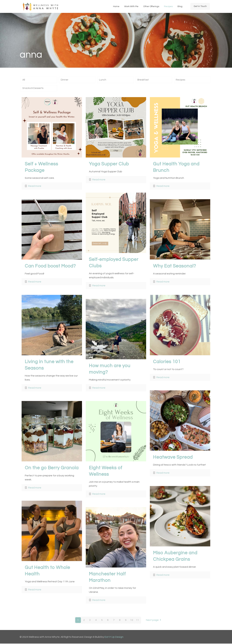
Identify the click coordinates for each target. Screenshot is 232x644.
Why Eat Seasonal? (174, 266)
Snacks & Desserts (33, 88)
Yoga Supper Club (109, 164)
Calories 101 (167, 362)
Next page (154, 620)
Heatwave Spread (173, 458)
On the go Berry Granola (52, 468)
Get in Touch (200, 6)
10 (132, 620)
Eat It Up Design (114, 637)
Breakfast (143, 80)
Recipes (181, 80)
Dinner (65, 80)
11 (138, 620)
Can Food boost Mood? (50, 266)
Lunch (103, 80)
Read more (35, 186)
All (24, 80)
